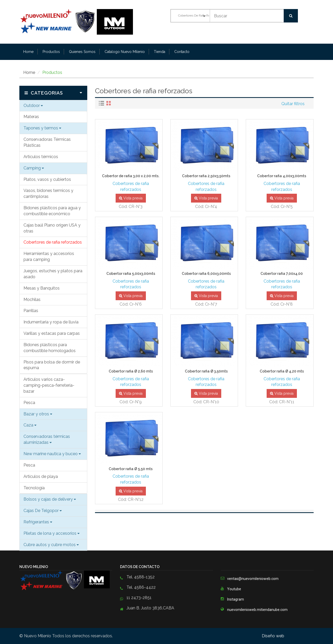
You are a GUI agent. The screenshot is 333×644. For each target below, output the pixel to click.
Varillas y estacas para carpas (52, 333)
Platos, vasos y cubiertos (47, 179)
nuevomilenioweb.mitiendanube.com (257, 610)
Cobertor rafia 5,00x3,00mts (131, 274)
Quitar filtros (293, 104)
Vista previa (131, 198)
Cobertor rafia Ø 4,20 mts (282, 371)
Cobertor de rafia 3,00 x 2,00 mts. (131, 176)
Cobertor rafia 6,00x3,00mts (206, 274)
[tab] (102, 103)
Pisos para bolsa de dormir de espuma (52, 365)
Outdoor (33, 106)
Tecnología (34, 488)
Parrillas (31, 311)
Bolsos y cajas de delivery (50, 499)
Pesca (29, 403)
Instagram (232, 599)
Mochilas (32, 300)
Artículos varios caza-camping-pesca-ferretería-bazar (49, 385)
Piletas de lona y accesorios (51, 533)
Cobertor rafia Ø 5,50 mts (131, 469)
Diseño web (273, 636)
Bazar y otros (38, 414)
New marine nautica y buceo (52, 454)
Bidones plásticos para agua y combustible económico (52, 211)
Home (28, 52)
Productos (51, 52)
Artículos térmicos (41, 157)
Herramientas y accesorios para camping (49, 257)
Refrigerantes (38, 522)
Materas (31, 117)
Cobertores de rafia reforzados (53, 242)
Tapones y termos (42, 128)
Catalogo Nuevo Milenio (125, 52)
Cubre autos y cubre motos (51, 545)
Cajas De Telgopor (43, 511)
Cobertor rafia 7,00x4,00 (282, 274)
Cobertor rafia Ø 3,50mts (206, 371)
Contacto (182, 52)
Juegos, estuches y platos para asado (53, 274)
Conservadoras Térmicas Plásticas (47, 142)
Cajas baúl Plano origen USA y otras (52, 228)
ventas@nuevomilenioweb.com (253, 579)
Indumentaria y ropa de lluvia (51, 322)
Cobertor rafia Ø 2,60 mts (131, 371)
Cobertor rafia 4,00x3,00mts (282, 176)
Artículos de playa (41, 476)
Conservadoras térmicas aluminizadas (47, 439)
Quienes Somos (82, 52)
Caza (30, 425)
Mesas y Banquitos (42, 288)
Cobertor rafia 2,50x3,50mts (206, 176)
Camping (34, 168)
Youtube (231, 588)
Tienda (160, 52)
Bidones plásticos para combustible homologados (50, 348)
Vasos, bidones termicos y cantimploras (48, 193)
